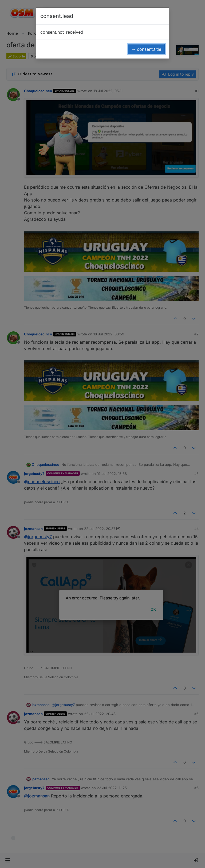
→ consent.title (146, 49)
